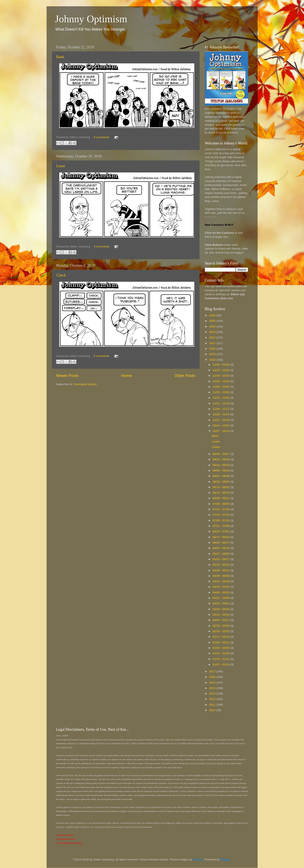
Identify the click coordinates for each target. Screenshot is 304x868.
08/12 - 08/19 (221, 493)
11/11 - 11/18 (221, 403)
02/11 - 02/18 (221, 637)
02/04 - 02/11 (221, 642)
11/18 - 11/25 (221, 398)
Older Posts (185, 376)
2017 (213, 671)
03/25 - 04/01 (221, 603)
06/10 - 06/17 (221, 543)
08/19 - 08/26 (221, 487)
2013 (213, 694)
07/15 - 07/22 (221, 515)
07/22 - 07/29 (221, 509)
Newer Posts (67, 376)
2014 (213, 688)
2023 (213, 332)
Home (127, 376)
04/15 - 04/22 (221, 587)
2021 (213, 343)
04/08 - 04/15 (221, 592)
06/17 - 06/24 (221, 537)
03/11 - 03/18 (221, 615)
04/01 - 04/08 (221, 598)
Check (61, 275)
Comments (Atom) (85, 384)
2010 (213, 710)
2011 (213, 705)
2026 (213, 315)
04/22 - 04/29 (221, 581)
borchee (198, 859)
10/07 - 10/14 (221, 431)
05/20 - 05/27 (221, 559)
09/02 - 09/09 (221, 476)
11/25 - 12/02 (221, 392)
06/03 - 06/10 (221, 548)
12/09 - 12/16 (221, 381)
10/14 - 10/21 (221, 425)
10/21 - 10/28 (221, 420)
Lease (61, 166)
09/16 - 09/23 (221, 465)
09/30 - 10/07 (221, 454)
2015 (213, 683)
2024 (213, 327)
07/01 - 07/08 (221, 526)
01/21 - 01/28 (221, 653)
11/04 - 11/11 (221, 409)
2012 (213, 699)
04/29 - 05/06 (221, 576)
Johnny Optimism (91, 19)
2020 (213, 349)
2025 (213, 321)
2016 (213, 677)
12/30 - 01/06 (221, 365)
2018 (213, 360)
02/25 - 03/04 (221, 626)
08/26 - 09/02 (221, 482)
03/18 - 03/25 (221, 609)
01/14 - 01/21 (221, 659)
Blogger (225, 859)
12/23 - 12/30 (221, 370)
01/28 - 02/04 (221, 648)
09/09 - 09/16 (221, 471)
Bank (60, 57)
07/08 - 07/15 (221, 520)
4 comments (101, 246)
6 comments (101, 137)
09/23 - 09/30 (221, 459)
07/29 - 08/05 (221, 504)
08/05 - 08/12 (221, 498)
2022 (213, 337)
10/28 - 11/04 (221, 414)
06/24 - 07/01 (221, 531)
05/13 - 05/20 (221, 565)
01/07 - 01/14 (221, 664)
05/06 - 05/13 (221, 570)
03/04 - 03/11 (221, 620)
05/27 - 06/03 (221, 554)
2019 (213, 354)
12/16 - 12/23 (221, 376)
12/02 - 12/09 (221, 387)
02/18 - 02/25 (221, 631)
